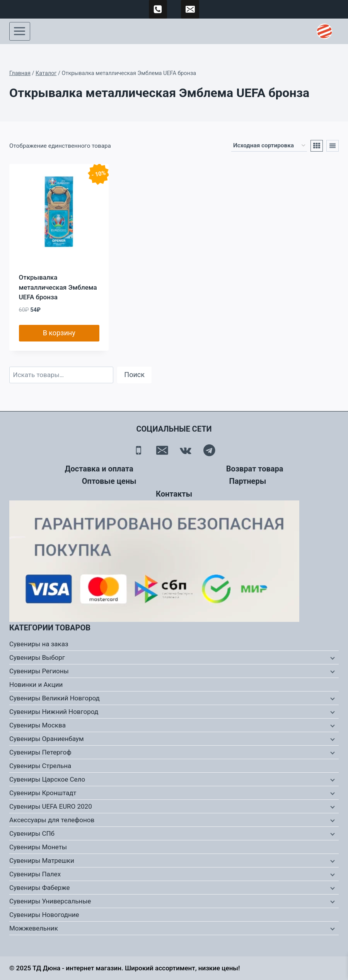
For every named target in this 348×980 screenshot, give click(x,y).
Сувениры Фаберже (40, 888)
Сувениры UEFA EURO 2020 (51, 806)
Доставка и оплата (99, 469)
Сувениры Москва (38, 725)
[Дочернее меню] (332, 658)
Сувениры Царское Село (47, 779)
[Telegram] (209, 450)
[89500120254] (158, 9)
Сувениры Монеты (38, 847)
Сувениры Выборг (37, 657)
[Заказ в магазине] (269, 146)
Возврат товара (255, 469)
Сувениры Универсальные (50, 901)
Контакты (174, 494)
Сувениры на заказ (39, 644)
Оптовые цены (109, 481)
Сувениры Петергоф (40, 752)
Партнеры (248, 481)
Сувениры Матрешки (42, 860)
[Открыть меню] (20, 31)
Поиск (134, 375)
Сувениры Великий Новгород (55, 698)
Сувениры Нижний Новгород (54, 712)
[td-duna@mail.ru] (190, 9)
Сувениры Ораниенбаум (47, 739)
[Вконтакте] (186, 450)
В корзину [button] (59, 333)
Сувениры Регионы (39, 671)
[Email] (162, 450)
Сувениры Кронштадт (43, 793)
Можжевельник (34, 928)
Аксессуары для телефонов (52, 820)
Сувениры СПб (32, 833)
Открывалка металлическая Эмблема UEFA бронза (58, 287)
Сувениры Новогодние (44, 915)
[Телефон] (139, 450)
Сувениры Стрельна (40, 766)
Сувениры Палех (35, 874)
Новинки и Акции (36, 685)
